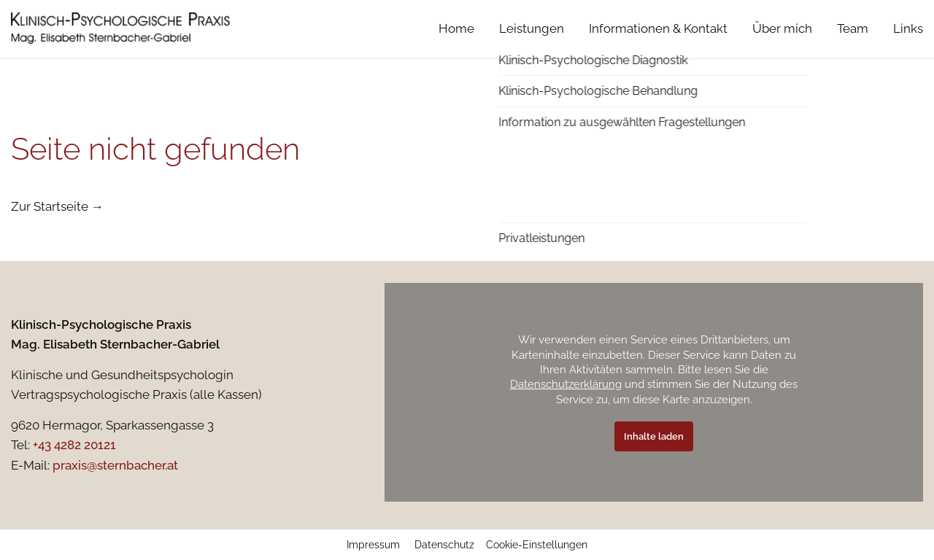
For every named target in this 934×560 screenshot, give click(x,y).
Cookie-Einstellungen (537, 545)
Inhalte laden (654, 436)
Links (908, 43)
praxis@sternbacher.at (115, 465)
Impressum (373, 545)
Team (853, 43)
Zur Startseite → (57, 206)
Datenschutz (444, 545)
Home (456, 43)
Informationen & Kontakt (658, 43)
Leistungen (532, 43)
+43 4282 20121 (74, 445)
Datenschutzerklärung (566, 384)
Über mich (782, 43)
